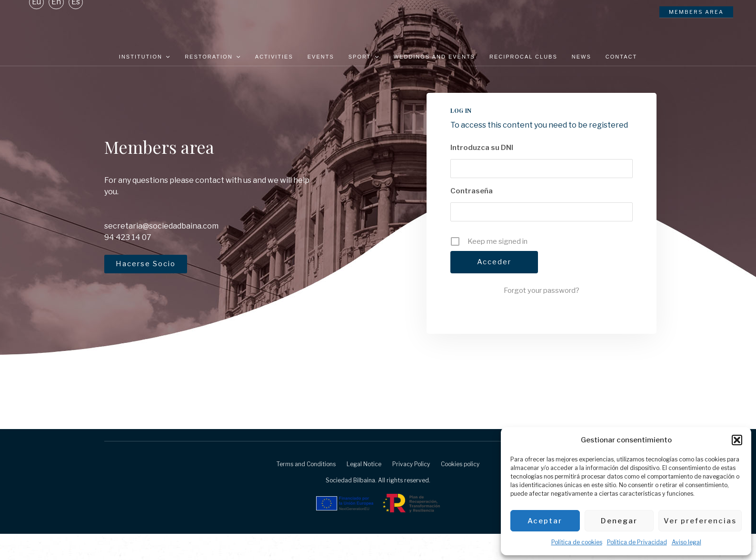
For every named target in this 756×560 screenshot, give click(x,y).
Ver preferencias (700, 521)
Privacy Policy (411, 490)
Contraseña (472, 217)
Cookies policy (460, 490)
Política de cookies (577, 542)
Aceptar (545, 521)
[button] (737, 440)
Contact (621, 57)
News (582, 57)
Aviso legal (686, 542)
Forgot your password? (542, 316)
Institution (145, 57)
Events (321, 57)
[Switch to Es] (76, 23)
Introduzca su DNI (482, 173)
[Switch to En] (56, 23)
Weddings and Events (434, 57)
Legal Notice (364, 490)
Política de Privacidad (637, 542)
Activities (274, 57)
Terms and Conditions (306, 490)
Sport (364, 57)
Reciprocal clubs (523, 57)
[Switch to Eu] (36, 23)
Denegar (619, 521)
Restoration (213, 57)
